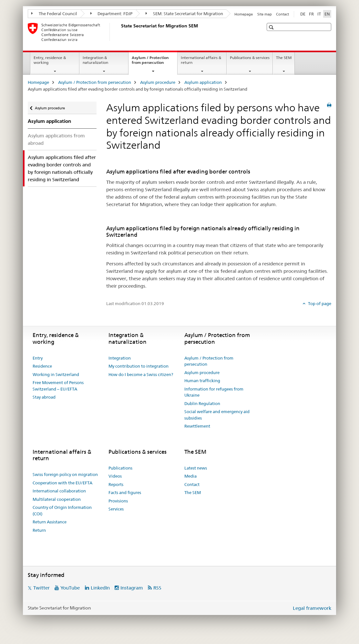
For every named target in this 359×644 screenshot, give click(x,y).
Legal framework (312, 608)
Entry (38, 358)
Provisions (118, 501)
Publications (120, 468)
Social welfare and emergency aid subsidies (217, 415)
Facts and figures (125, 492)
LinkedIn (100, 588)
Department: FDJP (112, 14)
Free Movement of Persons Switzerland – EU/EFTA (58, 386)
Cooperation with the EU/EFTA (62, 483)
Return (39, 530)
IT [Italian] (319, 14)
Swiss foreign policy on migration (65, 474)
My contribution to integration (138, 366)
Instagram (132, 588)
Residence (42, 366)
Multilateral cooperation (57, 499)
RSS (157, 588)
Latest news (196, 468)
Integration (120, 358)
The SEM (284, 58)
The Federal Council (54, 14)
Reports (116, 484)
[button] (272, 27)
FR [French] (311, 14)
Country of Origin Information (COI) (62, 510)
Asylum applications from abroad (56, 139)
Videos (115, 476)
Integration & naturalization (95, 60)
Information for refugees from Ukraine (214, 392)
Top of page (319, 303)
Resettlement (197, 426)
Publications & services (250, 58)
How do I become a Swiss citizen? (141, 374)
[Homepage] (120, 32)
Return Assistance (50, 522)
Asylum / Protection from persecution (154, 62)
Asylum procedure (158, 82)
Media (190, 476)
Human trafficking (202, 381)
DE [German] (303, 14)
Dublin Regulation (202, 403)
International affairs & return (201, 60)
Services (116, 509)
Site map (265, 14)
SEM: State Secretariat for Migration (184, 14)
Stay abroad (44, 397)
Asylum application (203, 82)
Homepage (244, 14)
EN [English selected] (327, 14)
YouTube (70, 588)
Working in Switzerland (56, 374)
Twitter (41, 588)
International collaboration (59, 491)
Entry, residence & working (50, 60)
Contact (282, 14)
